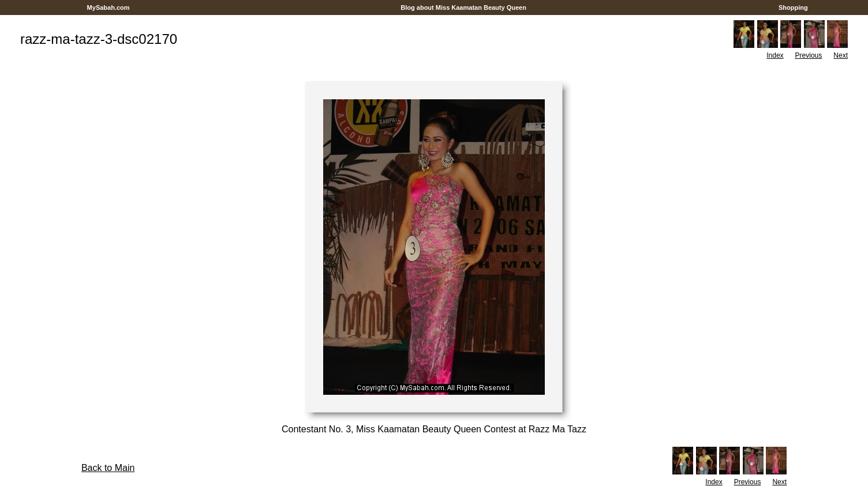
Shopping (793, 8)
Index (775, 55)
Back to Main (108, 468)
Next (841, 55)
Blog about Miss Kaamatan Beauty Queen (463, 8)
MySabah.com (108, 8)
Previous (809, 55)
